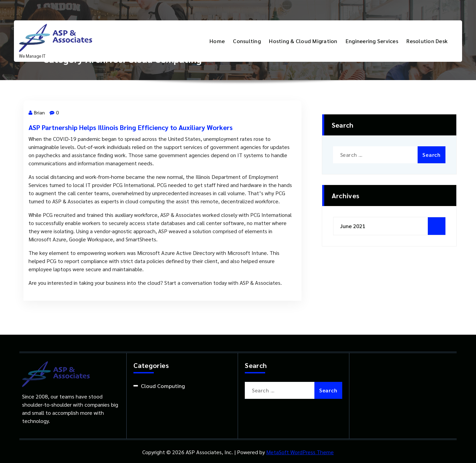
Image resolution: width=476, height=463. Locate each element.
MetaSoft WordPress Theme (300, 452)
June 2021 (353, 226)
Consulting (247, 41)
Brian (37, 112)
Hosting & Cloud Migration (303, 41)
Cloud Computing (163, 386)
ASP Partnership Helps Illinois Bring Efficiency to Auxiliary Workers (131, 127)
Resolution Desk (427, 41)
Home (217, 41)
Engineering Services (372, 41)
